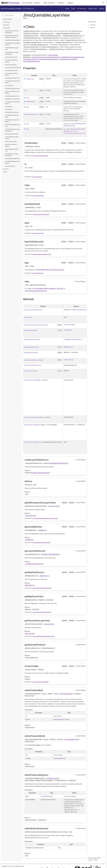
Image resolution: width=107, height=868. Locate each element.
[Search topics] (12, 16)
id (26, 90)
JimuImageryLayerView (30, 59)
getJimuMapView (31, 330)
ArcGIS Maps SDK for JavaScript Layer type (50, 269)
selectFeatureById (32, 380)
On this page (92, 22)
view (27, 129)
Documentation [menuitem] (27, 3)
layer (27, 107)
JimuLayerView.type (38, 273)
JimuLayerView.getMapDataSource (42, 588)
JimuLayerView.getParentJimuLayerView (44, 636)
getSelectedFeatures (33, 365)
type (27, 124)
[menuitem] (38, 3)
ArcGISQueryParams (53, 778)
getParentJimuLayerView (34, 360)
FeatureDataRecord (67, 693)
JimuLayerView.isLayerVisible (41, 682)
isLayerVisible (31, 371)
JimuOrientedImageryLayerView (48, 59)
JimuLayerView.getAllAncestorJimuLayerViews (45, 518)
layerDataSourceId (32, 115)
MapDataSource (69, 347)
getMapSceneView (31, 352)
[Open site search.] (103, 3)
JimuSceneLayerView (53, 57)
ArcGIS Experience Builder (11, 9)
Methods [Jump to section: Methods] (92, 28)
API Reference (29, 9)
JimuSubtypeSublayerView (31, 61)
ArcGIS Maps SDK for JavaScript (50, 288)
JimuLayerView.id (37, 177)
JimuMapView (68, 330)
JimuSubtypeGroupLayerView (68, 59)
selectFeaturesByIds (33, 417)
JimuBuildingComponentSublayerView (72, 57)
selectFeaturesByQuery (33, 424)
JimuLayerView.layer (38, 233)
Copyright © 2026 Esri (7, 865)
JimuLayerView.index (38, 195)
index (27, 98)
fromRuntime (30, 79)
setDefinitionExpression (34, 442)
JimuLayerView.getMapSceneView (42, 612)
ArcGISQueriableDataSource (79, 309)
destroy (28, 317)
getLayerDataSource (32, 339)
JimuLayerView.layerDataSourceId (42, 254)
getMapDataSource (31, 347)
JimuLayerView (53, 55)
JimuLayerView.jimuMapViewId (41, 214)
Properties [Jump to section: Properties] (93, 25)
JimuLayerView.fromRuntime (40, 155)
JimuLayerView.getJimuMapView (41, 542)
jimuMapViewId (30, 102)
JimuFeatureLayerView (39, 57)
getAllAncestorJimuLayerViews (36, 325)
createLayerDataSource (33, 309)
